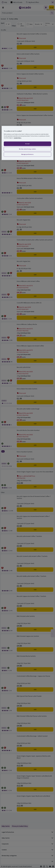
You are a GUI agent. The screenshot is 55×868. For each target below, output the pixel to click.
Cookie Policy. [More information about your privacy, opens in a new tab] (18, 138)
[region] (27, 143)
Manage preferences (27, 154)
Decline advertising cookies (27, 149)
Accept (27, 144)
